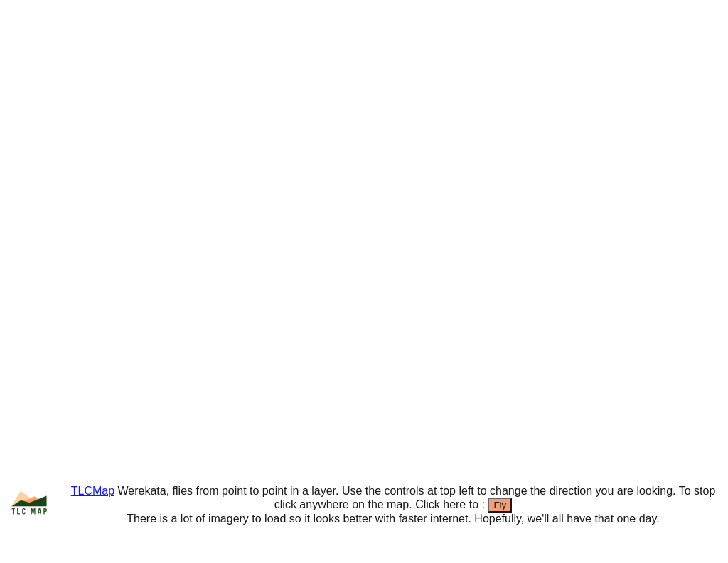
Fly (500, 505)
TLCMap (93, 491)
